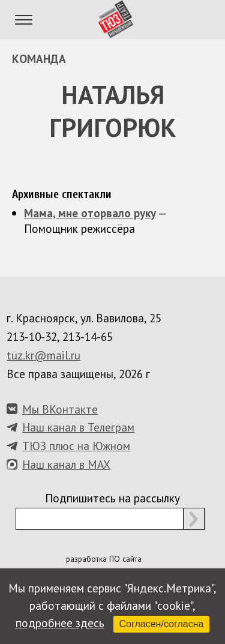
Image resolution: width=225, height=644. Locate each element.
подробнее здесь (60, 623)
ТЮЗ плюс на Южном (76, 446)
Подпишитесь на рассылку (112, 498)
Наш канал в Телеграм (78, 427)
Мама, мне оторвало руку (90, 213)
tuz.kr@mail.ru (43, 355)
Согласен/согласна (162, 624)
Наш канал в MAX (66, 464)
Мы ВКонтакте (60, 409)
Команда (39, 59)
